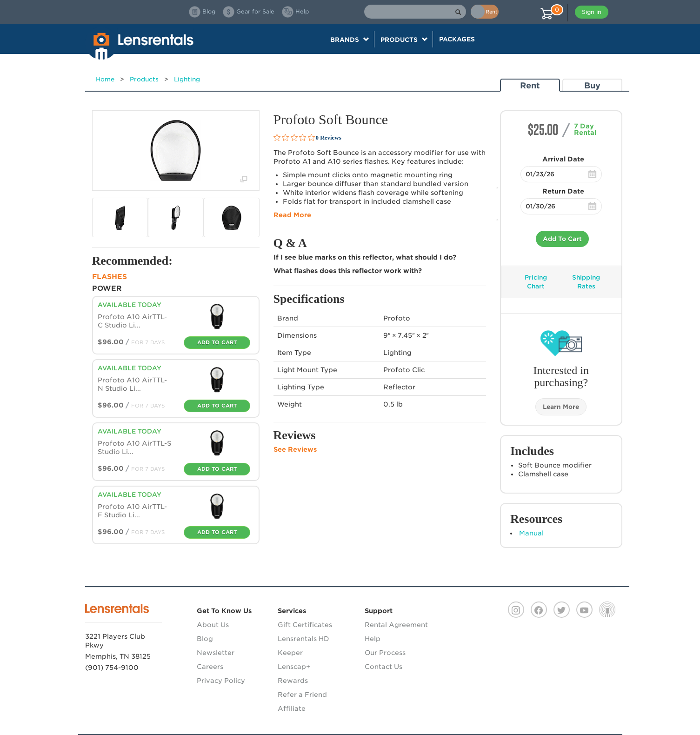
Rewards (293, 681)
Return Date (563, 191)
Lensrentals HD (303, 639)
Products (144, 79)
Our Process (385, 653)
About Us (213, 625)
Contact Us (383, 667)
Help (373, 639)
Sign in (592, 12)
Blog (205, 639)
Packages (457, 39)
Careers (210, 667)
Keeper (290, 653)
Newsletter (216, 653)
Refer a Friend (302, 695)
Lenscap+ (294, 667)
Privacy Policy (221, 681)
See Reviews (295, 449)
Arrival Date (563, 159)
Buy (592, 85)
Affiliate (292, 708)
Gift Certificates (305, 625)
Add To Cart (562, 239)
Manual (531, 533)
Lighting (187, 79)
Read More (292, 215)
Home (105, 79)
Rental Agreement (396, 625)
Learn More (561, 407)
